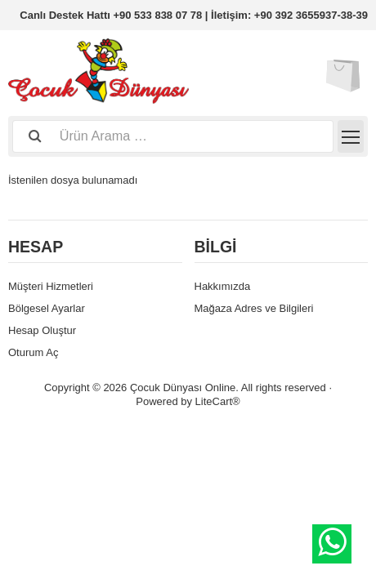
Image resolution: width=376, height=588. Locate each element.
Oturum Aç (33, 352)
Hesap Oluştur (42, 330)
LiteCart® (218, 401)
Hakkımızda (223, 286)
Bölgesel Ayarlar (47, 308)
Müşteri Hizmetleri (51, 286)
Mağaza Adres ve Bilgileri (254, 308)
